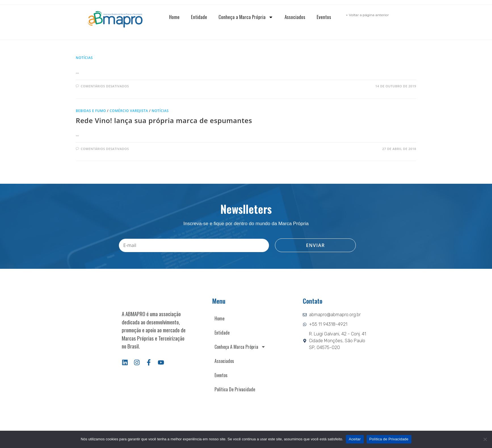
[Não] (485, 439)
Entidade (199, 17)
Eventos (324, 17)
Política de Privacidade (235, 389)
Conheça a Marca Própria (246, 17)
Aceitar (355, 439)
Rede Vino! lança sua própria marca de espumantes (164, 120)
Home (174, 17)
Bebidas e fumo (91, 111)
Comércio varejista (129, 111)
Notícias (84, 58)
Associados (295, 17)
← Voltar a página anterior (367, 15)
